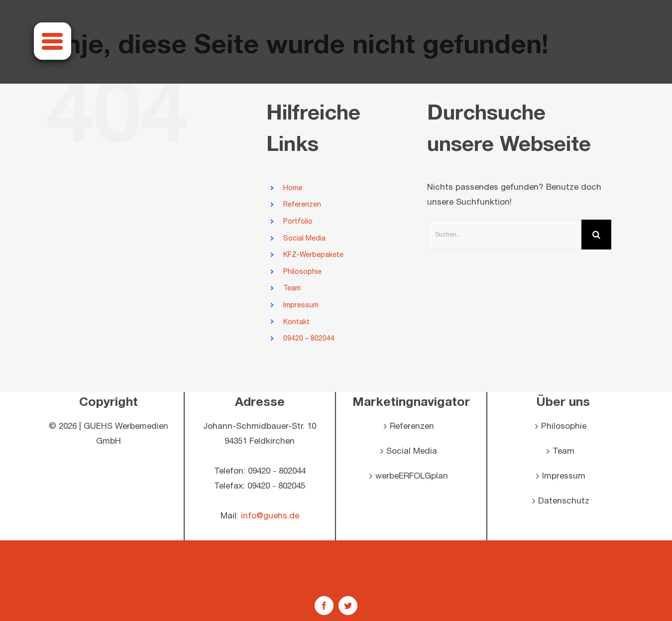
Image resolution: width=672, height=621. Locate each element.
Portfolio (298, 221)
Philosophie (302, 272)
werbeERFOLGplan (412, 476)
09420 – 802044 (309, 338)
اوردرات (336, 570)
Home (293, 188)
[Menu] (53, 41)
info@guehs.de (270, 516)
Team (292, 288)
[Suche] (596, 235)
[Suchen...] (504, 235)
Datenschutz (564, 501)
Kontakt (296, 322)
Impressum (301, 305)
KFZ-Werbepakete (313, 255)
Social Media (304, 238)
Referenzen (302, 204)
